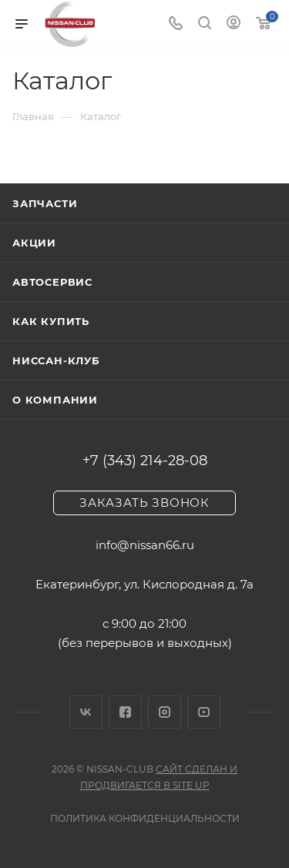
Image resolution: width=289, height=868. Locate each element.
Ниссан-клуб (56, 360)
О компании (55, 400)
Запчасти (45, 203)
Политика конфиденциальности (145, 818)
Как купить (51, 321)
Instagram (165, 712)
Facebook (125, 712)
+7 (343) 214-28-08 (145, 461)
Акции (34, 243)
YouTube (204, 712)
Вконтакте (86, 712)
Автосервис (52, 282)
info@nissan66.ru (145, 545)
